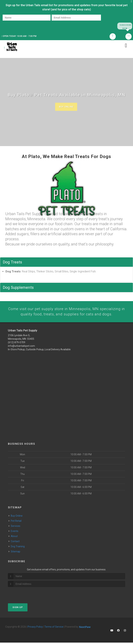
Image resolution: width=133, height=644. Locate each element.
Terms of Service (54, 628)
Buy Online (66, 108)
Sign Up (18, 609)
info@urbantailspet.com (21, 347)
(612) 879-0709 (17, 344)
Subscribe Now (125, 26)
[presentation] (15, 26)
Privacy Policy (35, 628)
